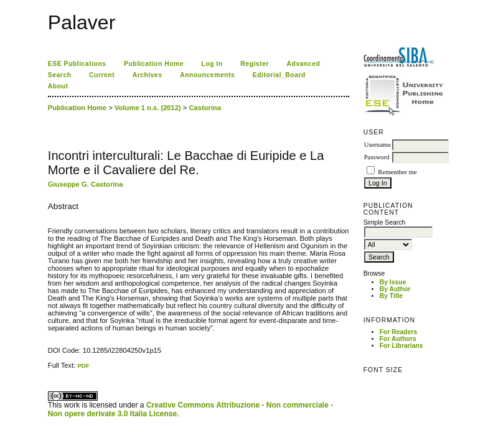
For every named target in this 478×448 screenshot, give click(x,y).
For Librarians (401, 346)
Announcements (207, 75)
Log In (212, 64)
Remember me (397, 172)
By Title (391, 296)
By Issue (393, 282)
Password (377, 157)
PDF (83, 366)
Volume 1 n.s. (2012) (148, 108)
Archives (148, 75)
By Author (395, 289)
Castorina (205, 108)
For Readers (399, 332)
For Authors (398, 339)
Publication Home (154, 64)
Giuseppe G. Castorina (86, 184)
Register (255, 64)
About (58, 86)
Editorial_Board (279, 75)
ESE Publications (77, 64)
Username (377, 145)
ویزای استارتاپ (51, 369)
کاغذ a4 (49, 369)
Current (102, 75)
